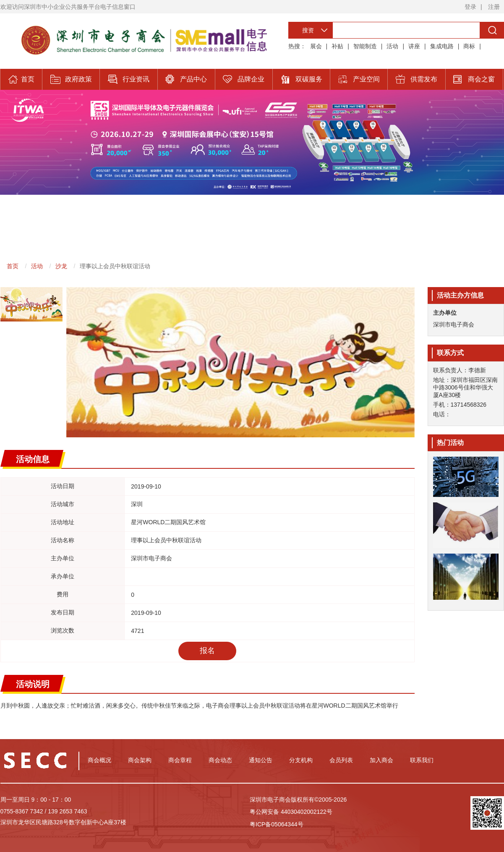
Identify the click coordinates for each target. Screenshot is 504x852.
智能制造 (365, 46)
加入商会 (381, 760)
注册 (494, 7)
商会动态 (220, 760)
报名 (207, 651)
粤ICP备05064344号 (277, 824)
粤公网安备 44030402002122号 (291, 812)
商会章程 (180, 760)
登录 (470, 7)
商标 (469, 46)
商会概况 (99, 760)
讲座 (414, 46)
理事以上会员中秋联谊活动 (115, 266)
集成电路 (442, 46)
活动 (392, 46)
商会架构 (140, 760)
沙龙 (61, 266)
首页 (13, 266)
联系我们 (422, 760)
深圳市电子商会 (454, 324)
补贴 (337, 46)
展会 (316, 46)
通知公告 (261, 760)
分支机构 (301, 760)
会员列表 (341, 760)
